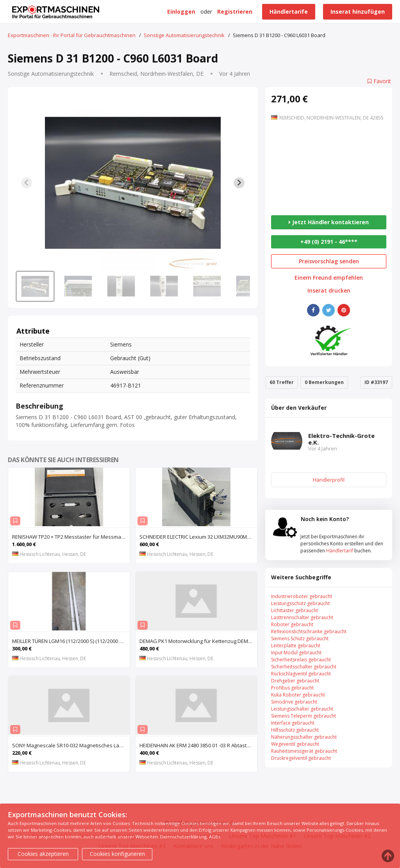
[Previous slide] (27, 183)
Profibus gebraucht (292, 688)
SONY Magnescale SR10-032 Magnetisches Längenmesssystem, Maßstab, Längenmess (71, 745)
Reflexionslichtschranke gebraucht (309, 631)
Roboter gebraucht (292, 624)
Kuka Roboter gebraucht (298, 695)
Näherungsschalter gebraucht (304, 737)
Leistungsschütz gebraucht (300, 603)
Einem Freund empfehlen (329, 278)
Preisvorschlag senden (329, 261)
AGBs (215, 837)
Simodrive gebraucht (294, 702)
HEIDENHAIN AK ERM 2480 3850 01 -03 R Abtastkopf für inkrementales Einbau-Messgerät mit (198, 745)
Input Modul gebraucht (296, 653)
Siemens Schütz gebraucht (300, 638)
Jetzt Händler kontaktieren (329, 222)
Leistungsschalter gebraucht (302, 709)
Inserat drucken (329, 291)
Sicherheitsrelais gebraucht (301, 660)
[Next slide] (239, 183)
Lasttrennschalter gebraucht (302, 617)
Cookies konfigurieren (117, 854)
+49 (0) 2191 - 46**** (329, 242)
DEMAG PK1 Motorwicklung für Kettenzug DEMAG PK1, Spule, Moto (198, 641)
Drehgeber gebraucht (295, 681)
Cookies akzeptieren (43, 854)
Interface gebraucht (293, 723)
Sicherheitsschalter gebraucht (304, 667)
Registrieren (235, 12)
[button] (35, 286)
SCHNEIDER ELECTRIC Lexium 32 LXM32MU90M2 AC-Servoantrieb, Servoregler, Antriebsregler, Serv (198, 537)
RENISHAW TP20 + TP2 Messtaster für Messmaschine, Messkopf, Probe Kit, (71, 537)
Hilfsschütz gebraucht (295, 730)
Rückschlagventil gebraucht (301, 674)
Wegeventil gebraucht (295, 744)
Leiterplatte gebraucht (296, 646)
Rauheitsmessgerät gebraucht (304, 751)
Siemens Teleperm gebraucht (304, 716)
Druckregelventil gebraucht (301, 758)
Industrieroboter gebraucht (302, 596)
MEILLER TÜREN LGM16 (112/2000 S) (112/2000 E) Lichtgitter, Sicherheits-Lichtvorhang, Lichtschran (71, 641)
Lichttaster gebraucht (295, 610)
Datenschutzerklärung (183, 837)
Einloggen (181, 12)
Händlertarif (340, 551)
